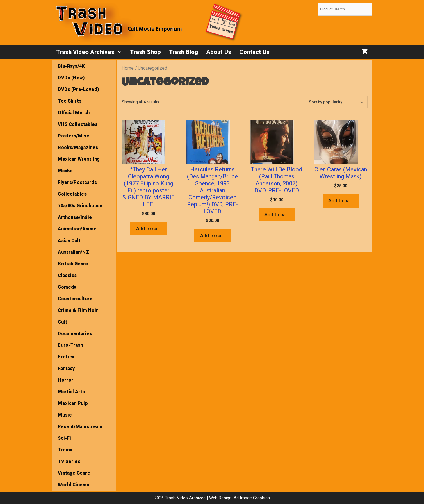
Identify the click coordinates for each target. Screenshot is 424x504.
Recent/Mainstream (80, 427)
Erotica (66, 357)
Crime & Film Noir (78, 310)
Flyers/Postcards (77, 182)
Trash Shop (145, 52)
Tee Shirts (70, 101)
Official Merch (74, 113)
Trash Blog (184, 52)
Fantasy (66, 368)
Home (128, 68)
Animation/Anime (77, 229)
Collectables (72, 194)
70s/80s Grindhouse (80, 206)
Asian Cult (69, 241)
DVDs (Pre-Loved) (78, 89)
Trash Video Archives (91, 52)
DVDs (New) (71, 78)
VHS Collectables (78, 124)
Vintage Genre (74, 473)
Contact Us (254, 52)
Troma (65, 450)
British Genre (73, 264)
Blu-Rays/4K (71, 66)
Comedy (67, 287)
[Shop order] (336, 102)
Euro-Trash (70, 345)
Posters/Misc (73, 136)
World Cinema (73, 485)
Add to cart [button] (148, 228)
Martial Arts (71, 392)
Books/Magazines (78, 148)
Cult (63, 322)
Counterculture (75, 299)
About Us (219, 52)
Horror (66, 380)
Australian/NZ (73, 252)
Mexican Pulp (73, 403)
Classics (67, 275)
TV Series (69, 461)
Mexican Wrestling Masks (79, 165)
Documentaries (75, 334)
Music (65, 415)
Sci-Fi (64, 438)
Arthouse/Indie (75, 217)
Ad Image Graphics (251, 498)
